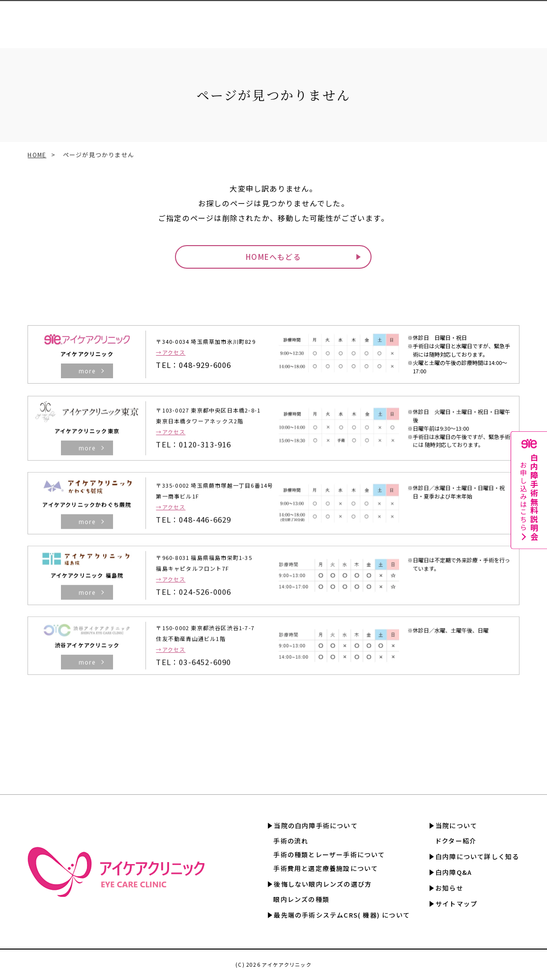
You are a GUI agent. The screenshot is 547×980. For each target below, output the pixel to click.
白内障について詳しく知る (401, 19)
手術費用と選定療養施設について (326, 868)
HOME (37, 154)
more (87, 371)
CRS (209, 19)
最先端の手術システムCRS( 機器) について (342, 915)
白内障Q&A (464, 19)
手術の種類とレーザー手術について (329, 854)
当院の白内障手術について (316, 826)
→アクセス (171, 352)
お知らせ (449, 888)
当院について (456, 826)
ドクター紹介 (456, 841)
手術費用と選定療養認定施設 (265, 19)
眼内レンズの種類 (301, 899)
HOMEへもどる (273, 257)
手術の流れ (291, 841)
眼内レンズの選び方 (165, 19)
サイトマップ (456, 904)
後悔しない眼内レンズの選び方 (323, 884)
